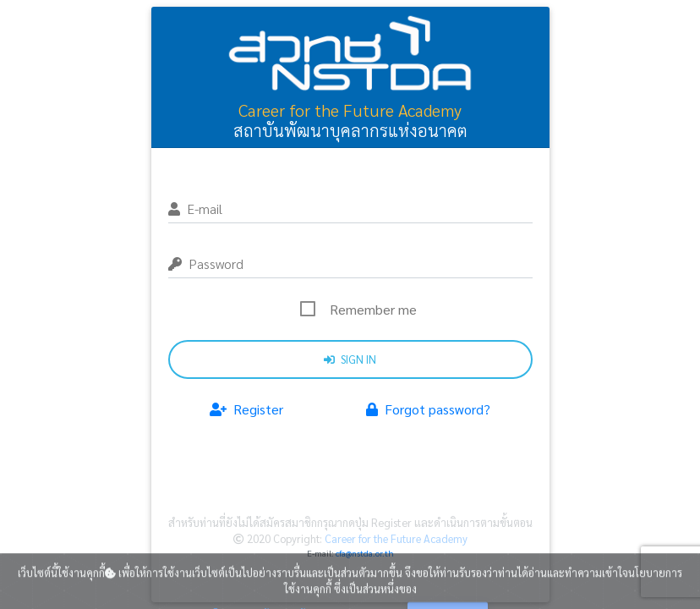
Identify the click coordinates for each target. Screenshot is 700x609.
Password (206, 263)
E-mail (195, 208)
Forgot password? (428, 409)
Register (246, 409)
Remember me (373, 309)
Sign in (350, 359)
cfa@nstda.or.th (365, 553)
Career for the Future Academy (395, 538)
